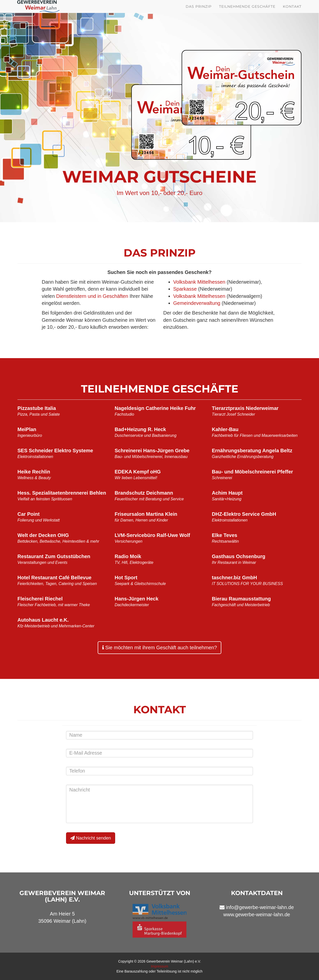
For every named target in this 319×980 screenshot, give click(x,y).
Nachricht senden (91, 838)
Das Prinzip (199, 12)
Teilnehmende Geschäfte (247, 12)
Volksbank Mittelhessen (199, 282)
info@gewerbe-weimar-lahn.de (260, 907)
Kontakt (292, 12)
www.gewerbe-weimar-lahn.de (257, 915)
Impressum (159, 966)
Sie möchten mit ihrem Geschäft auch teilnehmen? (160, 648)
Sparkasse (185, 289)
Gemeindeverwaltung (197, 303)
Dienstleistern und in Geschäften (92, 296)
